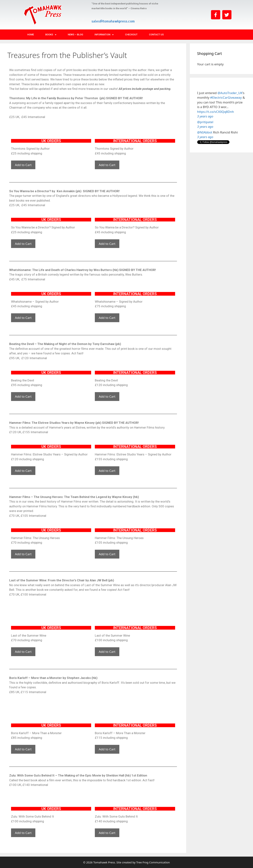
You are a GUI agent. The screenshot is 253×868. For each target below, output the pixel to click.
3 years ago (205, 116)
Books (51, 35)
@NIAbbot (205, 132)
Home (31, 35)
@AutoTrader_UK (230, 93)
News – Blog (75, 35)
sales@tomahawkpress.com (113, 21)
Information (104, 35)
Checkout (131, 35)
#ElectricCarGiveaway (226, 97)
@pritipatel (205, 122)
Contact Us (156, 35)
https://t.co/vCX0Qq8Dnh (216, 112)
